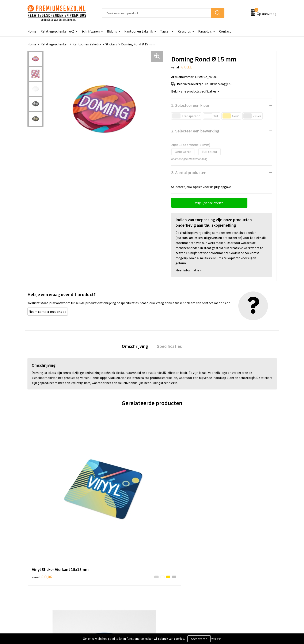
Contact (225, 31)
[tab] (136, 347)
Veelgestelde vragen (110, 571)
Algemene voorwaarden (236, 558)
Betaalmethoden (170, 577)
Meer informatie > (189, 270)
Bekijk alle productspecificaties (195, 91)
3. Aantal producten (189, 172)
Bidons (112, 31)
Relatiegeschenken (54, 44)
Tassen (165, 31)
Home (32, 31)
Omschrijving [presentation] (136, 347)
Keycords (184, 31)
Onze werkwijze (169, 571)
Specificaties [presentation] (168, 347)
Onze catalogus (107, 564)
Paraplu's (205, 31)
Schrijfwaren (91, 31)
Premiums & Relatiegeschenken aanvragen (119, 580)
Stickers (111, 44)
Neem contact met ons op (48, 312)
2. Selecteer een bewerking (195, 131)
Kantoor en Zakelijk (139, 31)
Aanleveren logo (169, 564)
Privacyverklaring (231, 571)
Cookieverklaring (231, 564)
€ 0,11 (229, 493)
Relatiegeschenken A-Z (57, 31)
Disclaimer (227, 577)
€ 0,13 (166, 493)
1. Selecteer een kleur (190, 105)
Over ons (102, 558)
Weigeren (216, 639)
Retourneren (167, 584)
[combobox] (156, 13)
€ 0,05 (104, 487)
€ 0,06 (42, 493)
